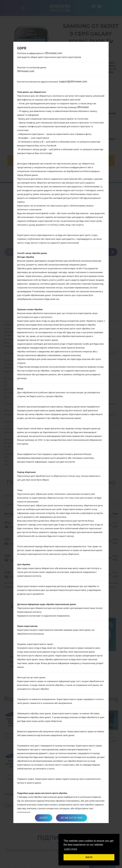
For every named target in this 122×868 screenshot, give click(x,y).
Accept (43, 818)
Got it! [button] (89, 857)
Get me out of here (72, 818)
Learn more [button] (71, 849)
